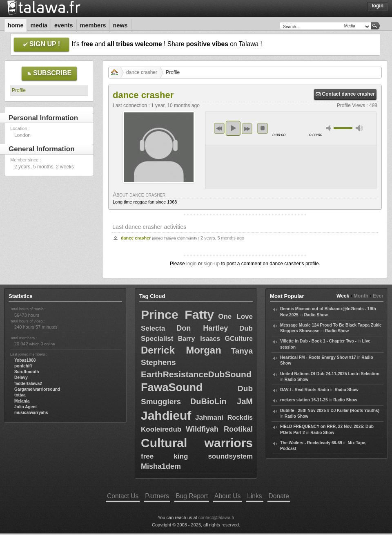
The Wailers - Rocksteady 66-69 (311, 443)
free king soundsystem (197, 456)
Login (378, 6)
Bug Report (192, 496)
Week (343, 296)
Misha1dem (161, 466)
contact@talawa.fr (216, 517)
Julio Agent (26, 407)
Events (64, 25)
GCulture (239, 339)
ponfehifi (23, 366)
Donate (279, 496)
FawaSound (172, 387)
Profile (19, 90)
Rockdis (240, 417)
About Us (227, 496)
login (191, 264)
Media (39, 25)
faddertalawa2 (28, 384)
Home (16, 25)
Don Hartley (202, 328)
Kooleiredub (161, 429)
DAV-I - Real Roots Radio (305, 390)
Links (254, 496)
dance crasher (142, 72)
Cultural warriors (197, 443)
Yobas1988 (25, 360)
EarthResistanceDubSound (196, 374)
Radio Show (316, 315)
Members (93, 25)
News (120, 25)
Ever (378, 296)
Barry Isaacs (199, 339)
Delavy (21, 377)
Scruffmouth (27, 372)
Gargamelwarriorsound (37, 389)
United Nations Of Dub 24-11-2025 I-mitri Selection (330, 374)
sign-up (212, 264)
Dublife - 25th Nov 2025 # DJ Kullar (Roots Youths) (330, 411)
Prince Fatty (177, 315)
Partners (157, 496)
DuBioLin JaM (222, 401)
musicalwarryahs (31, 413)
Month (361, 296)
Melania (22, 401)
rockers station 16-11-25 (304, 400)
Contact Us (123, 496)
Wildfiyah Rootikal (219, 429)
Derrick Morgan (181, 350)
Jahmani (209, 417)
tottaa (20, 395)
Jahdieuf (166, 415)
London (22, 135)
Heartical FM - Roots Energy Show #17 (318, 357)
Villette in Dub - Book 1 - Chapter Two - (318, 341)
